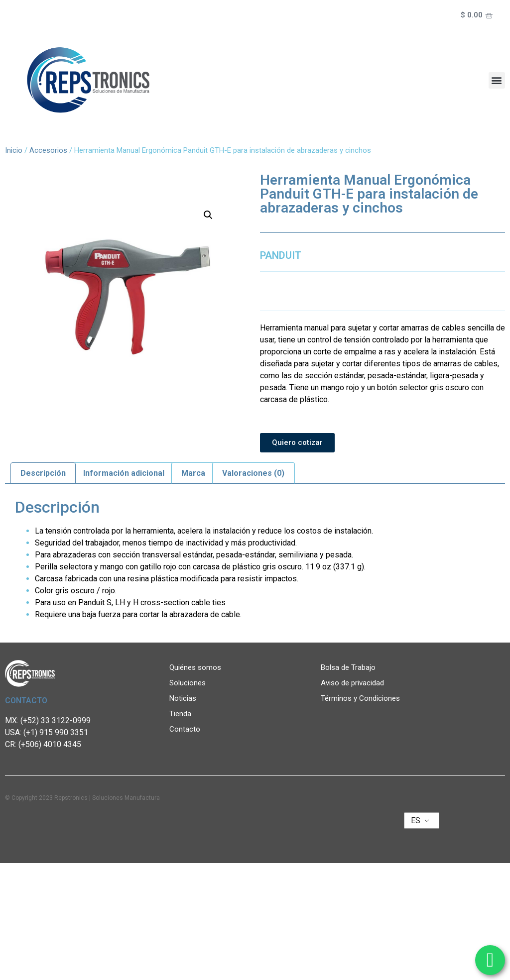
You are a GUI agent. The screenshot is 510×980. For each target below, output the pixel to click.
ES (416, 820)
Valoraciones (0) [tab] (253, 473)
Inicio (14, 150)
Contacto (185, 729)
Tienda (180, 714)
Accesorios (48, 150)
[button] (497, 80)
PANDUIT (281, 255)
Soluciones (190, 683)
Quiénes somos (198, 667)
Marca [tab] (193, 473)
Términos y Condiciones (360, 698)
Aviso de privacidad (352, 683)
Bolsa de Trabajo (348, 667)
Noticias (185, 698)
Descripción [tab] (43, 473)
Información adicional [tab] (124, 473)
